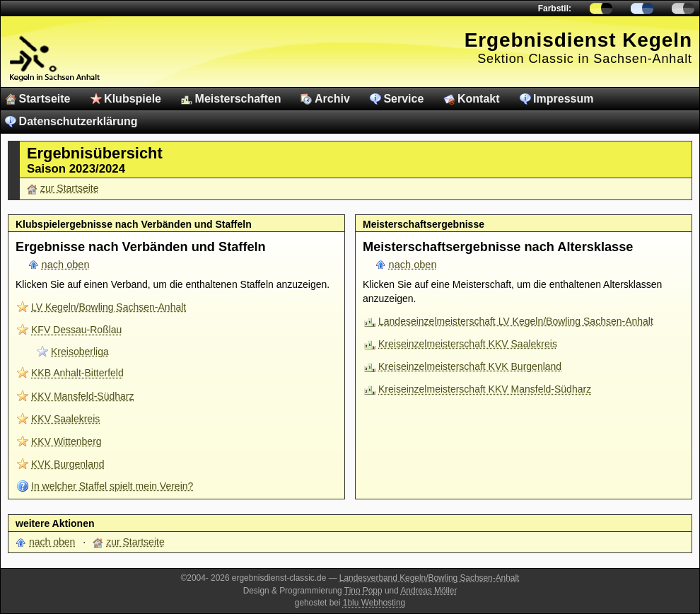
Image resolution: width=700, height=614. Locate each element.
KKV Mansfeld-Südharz (83, 396)
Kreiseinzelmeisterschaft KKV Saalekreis (468, 344)
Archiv (332, 99)
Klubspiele (133, 99)
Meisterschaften (238, 99)
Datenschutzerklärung (78, 121)
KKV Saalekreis (65, 419)
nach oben (66, 265)
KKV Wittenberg (66, 441)
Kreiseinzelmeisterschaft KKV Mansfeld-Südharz (485, 389)
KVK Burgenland (68, 464)
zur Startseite (69, 188)
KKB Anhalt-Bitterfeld (77, 373)
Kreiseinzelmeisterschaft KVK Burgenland (470, 366)
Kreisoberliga (80, 352)
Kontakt (479, 99)
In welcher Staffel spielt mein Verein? (112, 486)
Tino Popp (363, 591)
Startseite (45, 99)
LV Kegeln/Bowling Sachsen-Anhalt (109, 307)
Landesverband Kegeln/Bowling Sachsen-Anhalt (430, 578)
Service (403, 99)
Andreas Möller (428, 591)
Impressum (563, 99)
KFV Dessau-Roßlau (76, 330)
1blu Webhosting (374, 603)
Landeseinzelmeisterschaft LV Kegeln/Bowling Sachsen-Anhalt (516, 321)
